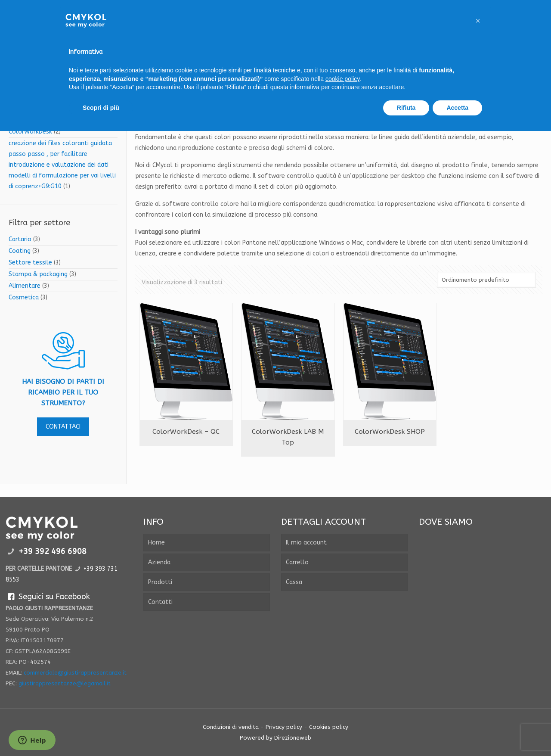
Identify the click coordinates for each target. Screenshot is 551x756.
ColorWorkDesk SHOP (390, 432)
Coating (20, 251)
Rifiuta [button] (406, 108)
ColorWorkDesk (30, 132)
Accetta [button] (457, 108)
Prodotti (160, 582)
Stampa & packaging (38, 274)
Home (156, 543)
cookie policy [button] (342, 79)
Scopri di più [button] (101, 108)
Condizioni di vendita (231, 727)
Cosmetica (24, 297)
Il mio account (306, 543)
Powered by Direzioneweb (275, 738)
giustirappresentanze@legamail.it (65, 683)
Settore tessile (30, 263)
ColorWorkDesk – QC (186, 432)
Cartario (20, 239)
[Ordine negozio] (486, 280)
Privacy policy (284, 727)
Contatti (160, 602)
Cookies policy (329, 727)
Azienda (159, 562)
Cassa (294, 582)
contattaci (63, 427)
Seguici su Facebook (48, 597)
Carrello (297, 562)
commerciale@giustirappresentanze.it (75, 673)
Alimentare (25, 286)
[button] (478, 21)
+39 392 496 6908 (53, 551)
